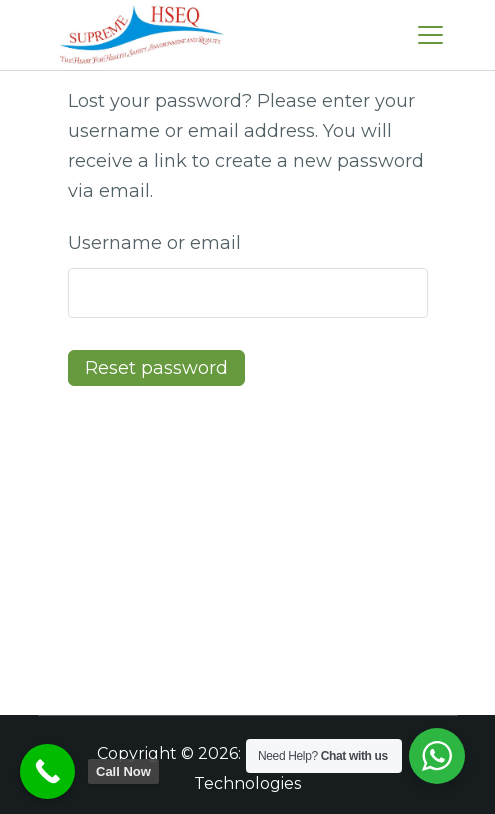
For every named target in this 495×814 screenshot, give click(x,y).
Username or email (154, 243)
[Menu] (430, 35)
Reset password (156, 368)
